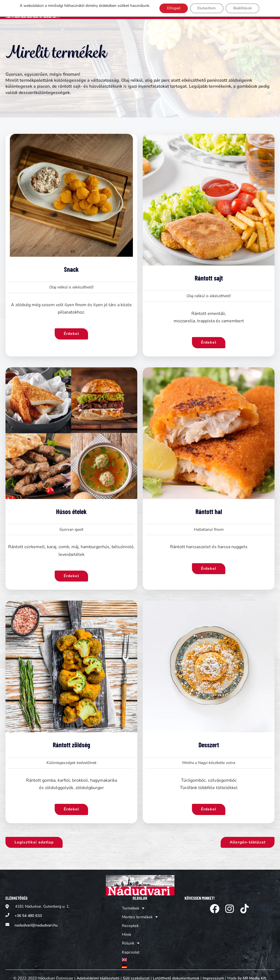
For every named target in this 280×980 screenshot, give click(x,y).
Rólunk (131, 938)
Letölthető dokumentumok (176, 971)
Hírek (127, 930)
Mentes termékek (140, 913)
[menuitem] (140, 953)
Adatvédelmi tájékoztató (98, 971)
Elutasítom (205, 10)
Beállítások (242, 10)
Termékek (133, 905)
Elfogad (171, 10)
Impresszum (213, 971)
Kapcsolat (131, 946)
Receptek (130, 921)
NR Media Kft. (255, 971)
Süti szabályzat (136, 971)
